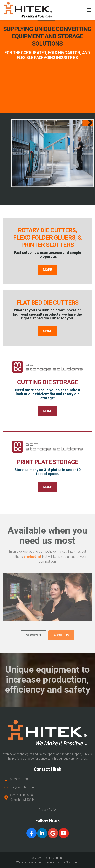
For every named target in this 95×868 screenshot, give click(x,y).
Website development (30, 862)
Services (33, 635)
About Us (61, 635)
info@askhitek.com (22, 787)
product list (33, 557)
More (47, 270)
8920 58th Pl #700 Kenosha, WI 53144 (22, 798)
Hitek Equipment (52, 858)
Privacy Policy (48, 810)
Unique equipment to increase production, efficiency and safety (48, 680)
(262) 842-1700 (20, 779)
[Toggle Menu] (89, 10)
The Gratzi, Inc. (70, 862)
